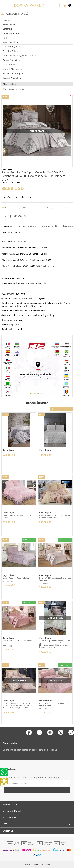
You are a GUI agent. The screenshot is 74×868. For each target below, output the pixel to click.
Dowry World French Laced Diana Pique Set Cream (55, 579)
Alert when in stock (24, 197)
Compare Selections (61, 409)
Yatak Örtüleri (10, 24)
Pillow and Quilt (11, 47)
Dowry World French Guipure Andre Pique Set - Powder (17, 642)
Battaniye (7, 29)
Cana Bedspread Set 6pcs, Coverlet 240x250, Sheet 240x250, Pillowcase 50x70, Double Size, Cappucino (18, 705)
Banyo (6, 20)
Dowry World (46, 701)
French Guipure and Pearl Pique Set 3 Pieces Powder (54, 704)
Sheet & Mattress (11, 69)
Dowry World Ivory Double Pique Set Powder (17, 516)
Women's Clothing (12, 73)
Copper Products (11, 78)
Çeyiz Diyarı (9, 450)
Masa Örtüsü (9, 42)
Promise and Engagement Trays (18, 56)
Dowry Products (10, 60)
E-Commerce (45, 864)
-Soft (37, 864)
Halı (5, 38)
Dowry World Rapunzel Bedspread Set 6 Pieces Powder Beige (55, 516)
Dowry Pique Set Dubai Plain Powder (18, 578)
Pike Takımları (10, 64)
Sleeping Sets (9, 51)
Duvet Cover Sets (11, 33)
